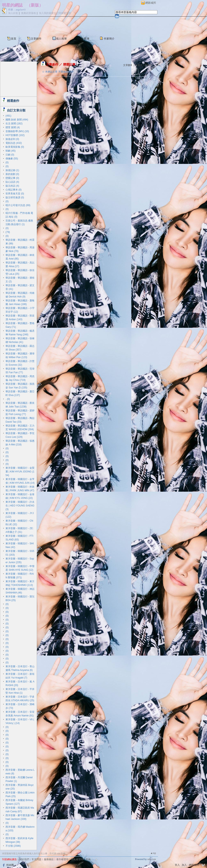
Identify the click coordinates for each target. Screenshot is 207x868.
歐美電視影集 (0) (15, 147)
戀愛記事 (69, 64)
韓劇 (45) (11, 151)
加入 (184, 865)
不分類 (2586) (13, 846)
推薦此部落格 (29, 13)
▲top (153, 853)
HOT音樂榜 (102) (15, 135)
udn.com (152, 859)
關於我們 (24, 859)
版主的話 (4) (12, 186)
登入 (177, 865)
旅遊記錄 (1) (12, 170)
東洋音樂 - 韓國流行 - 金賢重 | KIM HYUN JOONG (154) (20, 472)
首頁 (14, 39)
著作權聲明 (62, 859)
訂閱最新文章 (64, 13)
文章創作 (36, 39)
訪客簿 (85, 39)
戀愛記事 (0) (12, 178)
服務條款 (49, 859)
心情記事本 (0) (14, 190)
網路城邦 (151, 3)
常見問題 (37, 859)
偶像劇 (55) (12, 159)
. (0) (8, 399)
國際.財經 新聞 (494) (17, 120)
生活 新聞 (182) (14, 124)
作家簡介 (109, 39)
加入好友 (13, 13)
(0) (7, 162)
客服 (88, 859)
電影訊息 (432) (14, 143)
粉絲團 (10, 865)
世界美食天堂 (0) (15, 194)
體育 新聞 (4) (13, 127)
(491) (8, 116)
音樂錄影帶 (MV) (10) (17, 131)
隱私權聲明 (77, 859)
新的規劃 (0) (12, 174)
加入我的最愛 (46, 13)
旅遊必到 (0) (12, 139)
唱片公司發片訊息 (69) (18, 205)
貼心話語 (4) (12, 182)
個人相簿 (61, 39)
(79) (8, 232)
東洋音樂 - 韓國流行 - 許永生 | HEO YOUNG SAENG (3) (20, 506)
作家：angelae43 (17, 10)
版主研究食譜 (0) (15, 197)
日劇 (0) (10, 155)
